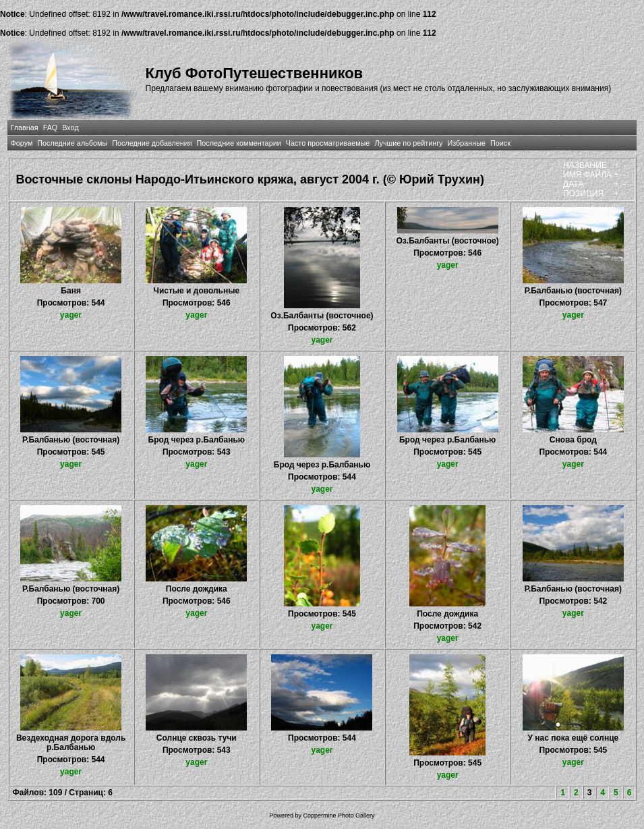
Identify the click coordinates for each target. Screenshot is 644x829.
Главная (25, 127)
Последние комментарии (239, 143)
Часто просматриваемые (328, 143)
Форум (22, 143)
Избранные (466, 143)
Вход (70, 127)
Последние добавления (152, 143)
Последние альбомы (72, 143)
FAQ (51, 127)
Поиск (500, 143)
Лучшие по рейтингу (408, 143)
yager (71, 315)
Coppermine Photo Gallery (339, 816)
